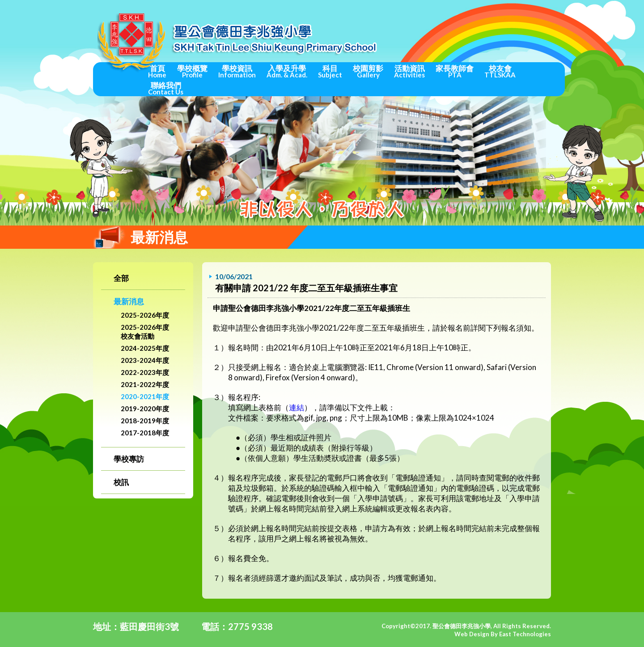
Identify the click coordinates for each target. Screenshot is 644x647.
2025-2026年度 (145, 315)
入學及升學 (287, 71)
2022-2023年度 (145, 372)
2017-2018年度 (145, 433)
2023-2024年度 (145, 360)
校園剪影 (368, 71)
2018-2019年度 (145, 421)
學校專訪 (129, 459)
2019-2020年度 (145, 409)
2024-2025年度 (145, 348)
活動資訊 (409, 71)
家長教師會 (455, 71)
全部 (121, 278)
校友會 (500, 71)
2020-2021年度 (145, 396)
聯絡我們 (166, 88)
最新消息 (129, 301)
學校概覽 (192, 71)
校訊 (121, 482)
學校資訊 (237, 71)
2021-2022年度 (145, 384)
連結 (297, 407)
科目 (330, 71)
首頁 (157, 71)
